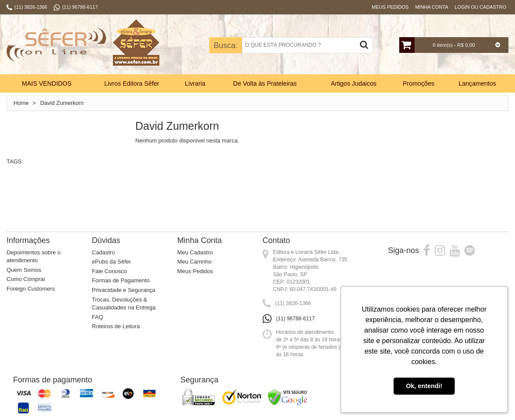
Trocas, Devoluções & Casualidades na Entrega (124, 304)
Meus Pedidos (390, 7)
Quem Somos (24, 270)
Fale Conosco (109, 271)
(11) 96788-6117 (296, 319)
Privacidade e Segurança (123, 290)
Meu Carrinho (195, 262)
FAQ (97, 317)
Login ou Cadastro (480, 7)
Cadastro (103, 252)
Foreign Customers (31, 289)
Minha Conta (432, 7)
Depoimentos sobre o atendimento (34, 257)
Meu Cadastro (195, 252)
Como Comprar (26, 279)
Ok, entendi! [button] (424, 386)
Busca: (226, 45)
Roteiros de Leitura (116, 326)
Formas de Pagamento (121, 280)
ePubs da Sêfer (111, 262)
